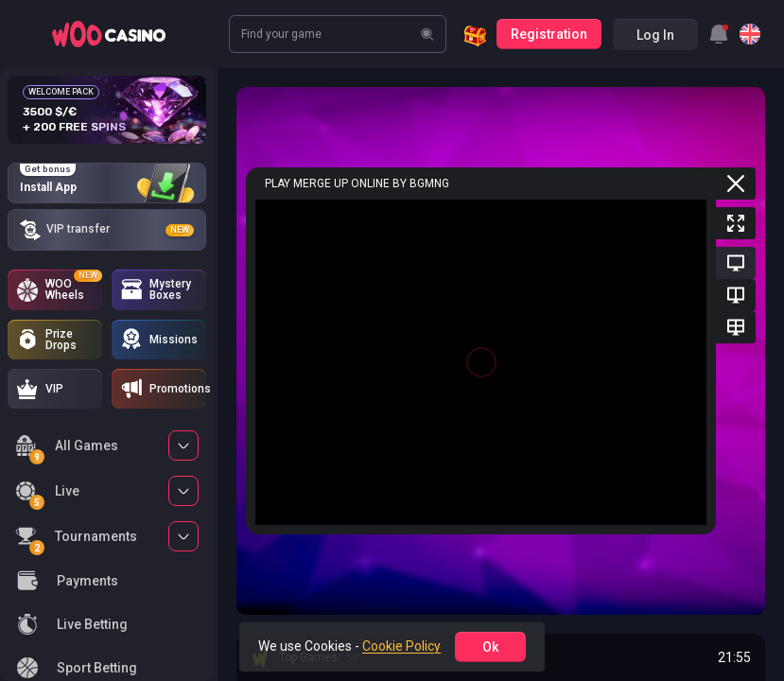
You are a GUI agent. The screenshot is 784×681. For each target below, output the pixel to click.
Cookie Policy (401, 646)
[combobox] (719, 34)
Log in (655, 35)
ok (490, 647)
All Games (67, 449)
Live (47, 494)
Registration (549, 34)
